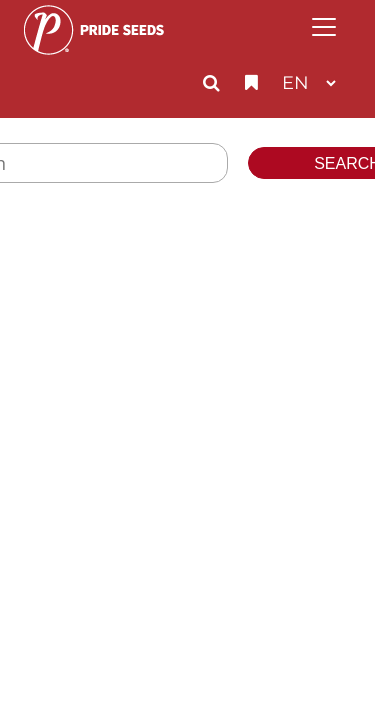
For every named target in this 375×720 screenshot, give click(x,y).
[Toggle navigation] (324, 27)
